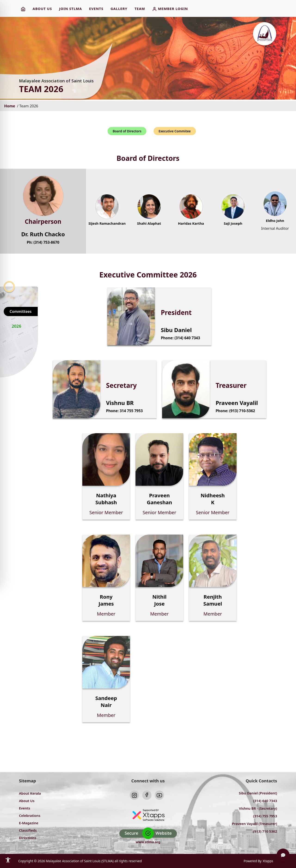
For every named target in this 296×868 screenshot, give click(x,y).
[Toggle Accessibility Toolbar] (8, 860)
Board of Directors (127, 131)
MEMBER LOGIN (170, 9)
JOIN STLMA (71, 9)
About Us (27, 801)
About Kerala (30, 793)
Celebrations (30, 815)
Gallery (119, 9)
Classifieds (28, 830)
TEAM (140, 9)
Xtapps (268, 861)
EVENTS (96, 9)
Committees (21, 311)
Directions (28, 838)
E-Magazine (29, 823)
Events (25, 808)
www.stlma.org (148, 842)
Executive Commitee (175, 131)
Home (10, 106)
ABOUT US (42, 9)
